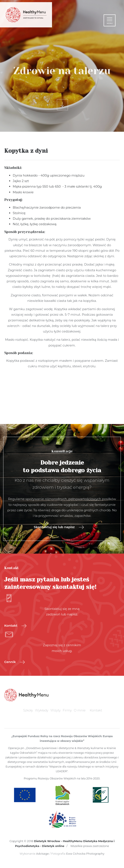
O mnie (80, 710)
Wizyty (56, 710)
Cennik (15, 662)
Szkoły (28, 710)
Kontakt (15, 626)
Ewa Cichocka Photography (85, 854)
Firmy (67, 710)
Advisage (42, 854)
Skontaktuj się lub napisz (59, 527)
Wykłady (42, 710)
